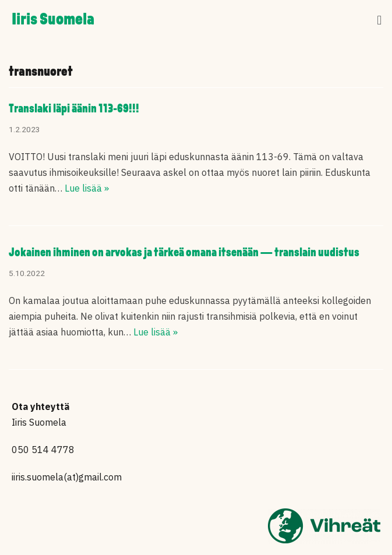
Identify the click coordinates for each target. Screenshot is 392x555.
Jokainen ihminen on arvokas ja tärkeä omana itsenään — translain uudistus (184, 253)
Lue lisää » (87, 188)
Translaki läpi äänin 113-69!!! (74, 109)
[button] (379, 21)
